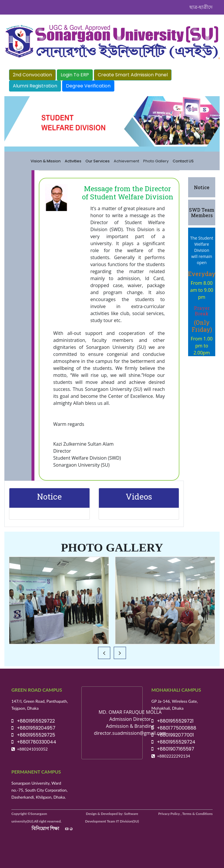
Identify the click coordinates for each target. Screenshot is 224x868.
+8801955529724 (173, 742)
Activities (73, 161)
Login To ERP (75, 75)
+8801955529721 (173, 721)
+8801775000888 (174, 728)
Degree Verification (88, 86)
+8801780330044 (34, 742)
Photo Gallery (156, 161)
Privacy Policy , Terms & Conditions (186, 814)
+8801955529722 (33, 721)
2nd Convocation (32, 75)
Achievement (126, 161)
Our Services (98, 161)
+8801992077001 (173, 735)
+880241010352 (32, 749)
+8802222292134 (174, 756)
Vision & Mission (46, 161)
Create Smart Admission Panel (133, 75)
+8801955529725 (33, 735)
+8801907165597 (173, 749)
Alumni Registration (35, 86)
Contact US (183, 161)
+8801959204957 (33, 728)
